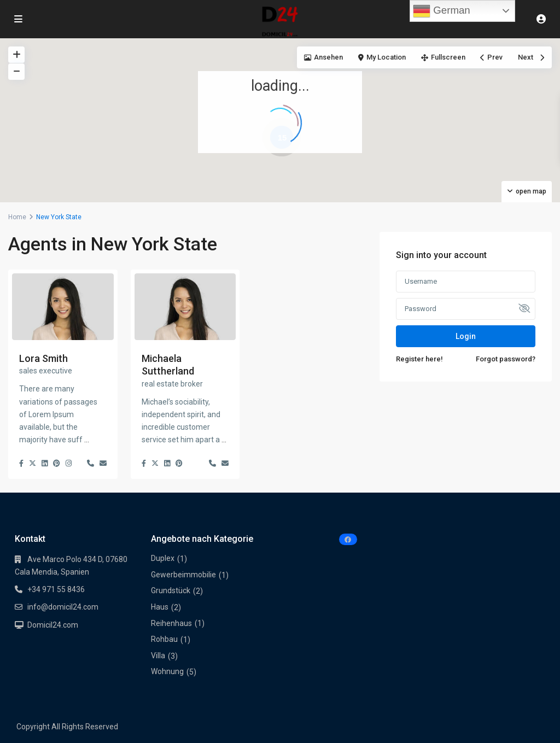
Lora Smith (43, 358)
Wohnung (167, 671)
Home (17, 217)
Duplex (163, 558)
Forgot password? (506, 359)
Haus (160, 607)
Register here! (419, 359)
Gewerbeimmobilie (183, 575)
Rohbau (164, 639)
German (442, 11)
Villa (158, 656)
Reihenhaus (171, 623)
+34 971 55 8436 (56, 589)
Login (466, 336)
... (87, 440)
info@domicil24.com (63, 607)
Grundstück (171, 590)
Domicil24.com (53, 625)
